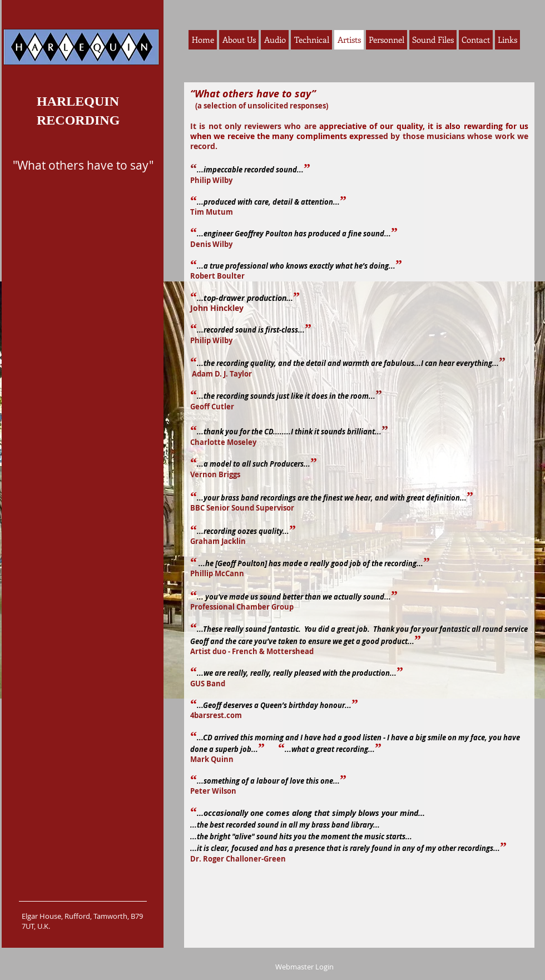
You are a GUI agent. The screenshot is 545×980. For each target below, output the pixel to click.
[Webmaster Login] (304, 967)
